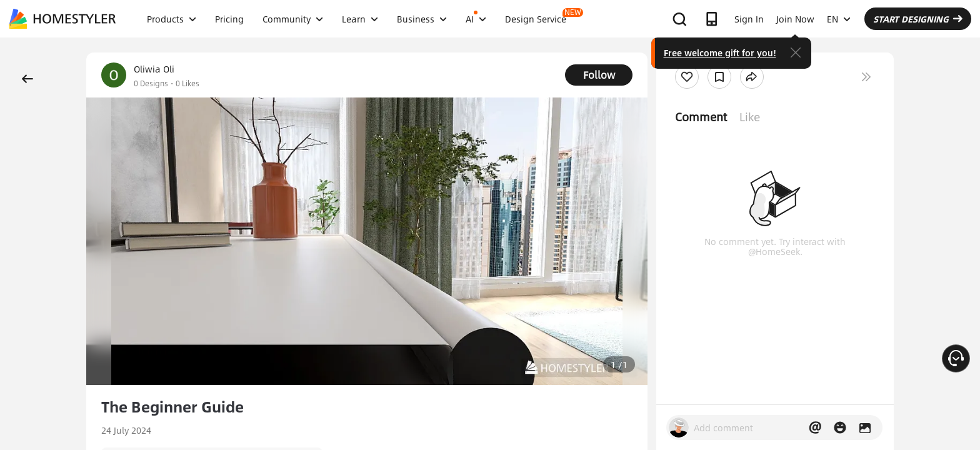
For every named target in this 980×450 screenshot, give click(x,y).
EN (839, 19)
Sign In (749, 19)
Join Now (795, 19)
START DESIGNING (918, 19)
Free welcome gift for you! (720, 52)
